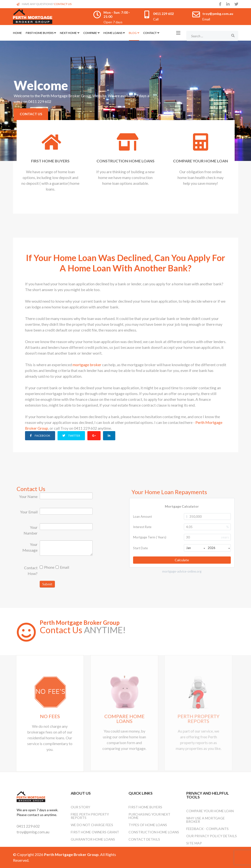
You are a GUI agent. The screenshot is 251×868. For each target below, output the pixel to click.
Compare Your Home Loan (210, 811)
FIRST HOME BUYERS (50, 161)
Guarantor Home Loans (93, 839)
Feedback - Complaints (207, 829)
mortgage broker (87, 365)
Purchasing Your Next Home (149, 816)
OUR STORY (80, 807)
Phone (47, 567)
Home (17, 33)
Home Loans (113, 33)
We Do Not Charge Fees (92, 825)
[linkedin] (228, 4)
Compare (90, 33)
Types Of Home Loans (148, 825)
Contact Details (144, 839)
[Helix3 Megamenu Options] (178, 33)
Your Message (30, 547)
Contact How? (31, 571)
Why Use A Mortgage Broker (206, 820)
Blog (133, 33)
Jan (196, 548)
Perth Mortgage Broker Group (80, 622)
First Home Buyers (40, 33)
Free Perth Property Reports (90, 816)
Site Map (194, 843)
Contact (150, 33)
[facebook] (220, 4)
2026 (219, 548)
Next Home (68, 33)
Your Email (29, 512)
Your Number (31, 530)
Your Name (28, 496)
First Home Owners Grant (95, 832)
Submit (47, 584)
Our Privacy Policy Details (212, 836)
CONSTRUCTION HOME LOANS (125, 161)
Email (62, 567)
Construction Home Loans (154, 832)
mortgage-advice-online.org (182, 571)
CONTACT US (63, 4)
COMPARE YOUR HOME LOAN (199, 161)
